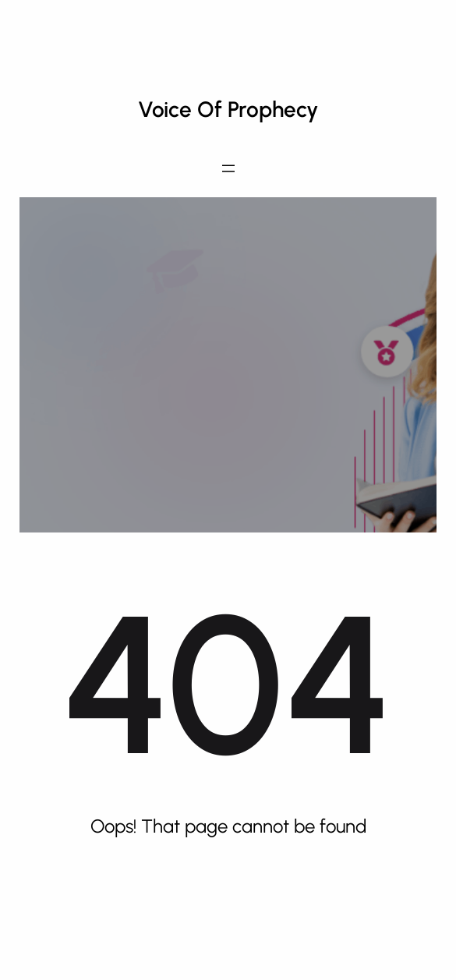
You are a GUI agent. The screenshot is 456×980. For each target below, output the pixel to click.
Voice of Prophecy (228, 109)
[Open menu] (228, 168)
